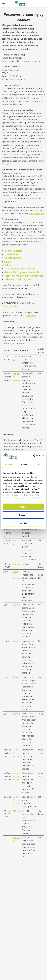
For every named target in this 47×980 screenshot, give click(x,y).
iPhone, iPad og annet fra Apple (22, 272)
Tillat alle (24, 507)
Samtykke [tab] (8, 464)
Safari (8, 265)
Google (16, 605)
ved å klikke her (36, 214)
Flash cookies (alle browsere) (20, 269)
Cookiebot (31, 316)
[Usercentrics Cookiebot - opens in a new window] (33, 456)
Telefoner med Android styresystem (24, 276)
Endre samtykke (10, 306)
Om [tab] (39, 464)
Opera (8, 261)
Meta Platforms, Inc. (16, 575)
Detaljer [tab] (24, 464)
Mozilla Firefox (13, 254)
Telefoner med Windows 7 (19, 279)
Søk (43, 4)
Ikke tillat (23, 523)
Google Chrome (13, 258)
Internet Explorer (14, 251)
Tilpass (24, 515)
